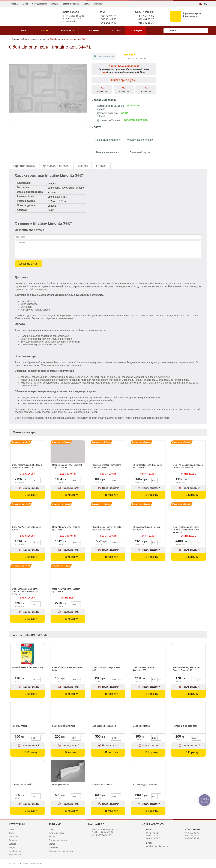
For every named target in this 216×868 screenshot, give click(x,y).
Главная (15, 4)
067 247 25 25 (109, 16)
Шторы (12, 844)
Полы (12, 829)
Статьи (87, 4)
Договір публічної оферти (61, 851)
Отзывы (102, 166)
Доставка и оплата (71, 4)
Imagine (52, 183)
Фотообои (14, 837)
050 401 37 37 (146, 19)
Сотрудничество (39, 4)
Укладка (55, 4)
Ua (205, 4)
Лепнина (13, 840)
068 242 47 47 (109, 23)
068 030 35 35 (146, 23)
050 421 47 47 (109, 19)
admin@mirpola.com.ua (157, 846)
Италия (52, 192)
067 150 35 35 (146, 16)
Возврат (82, 166)
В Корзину (31, 495)
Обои (12, 833)
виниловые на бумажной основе (66, 188)
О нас (25, 4)
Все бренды (15, 851)
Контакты (98, 4)
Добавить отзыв (28, 264)
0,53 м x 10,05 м (57, 201)
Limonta (52, 206)
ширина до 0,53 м (58, 197)
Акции (12, 847)
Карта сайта (15, 855)
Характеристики (24, 166)
